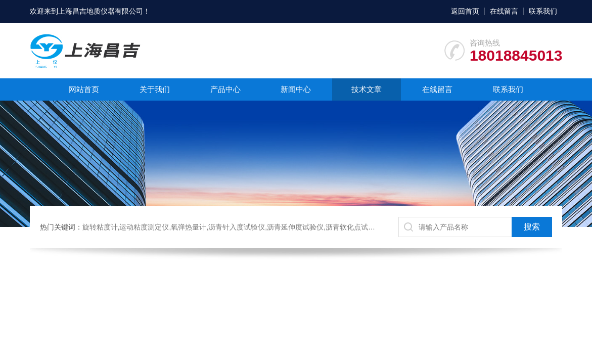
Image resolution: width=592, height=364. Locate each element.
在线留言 (504, 11)
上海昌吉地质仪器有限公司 (101, 11)
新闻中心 (296, 89)
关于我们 (155, 89)
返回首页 (465, 11)
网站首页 (84, 89)
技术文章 (367, 89)
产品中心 (225, 89)
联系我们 (543, 11)
